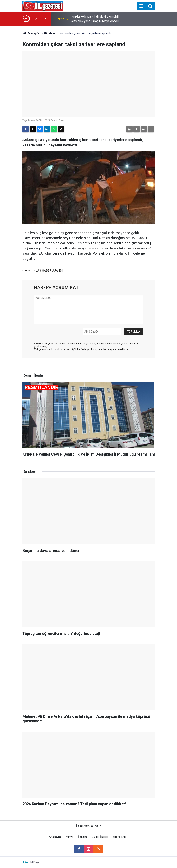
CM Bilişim (35, 862)
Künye (69, 837)
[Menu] (142, 6)
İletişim (82, 837)
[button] (137, 129)
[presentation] (36, 19)
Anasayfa (31, 33)
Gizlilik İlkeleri (100, 837)
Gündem (49, 33)
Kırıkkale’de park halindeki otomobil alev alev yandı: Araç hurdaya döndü (95, 19)
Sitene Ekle (120, 837)
